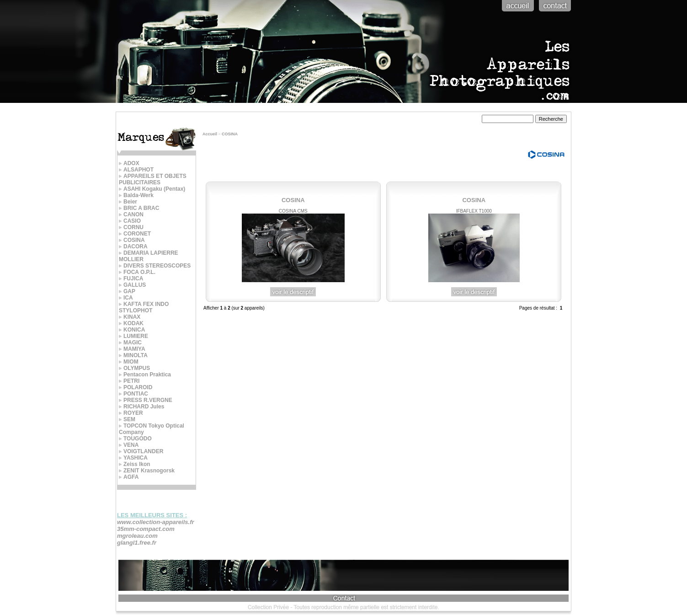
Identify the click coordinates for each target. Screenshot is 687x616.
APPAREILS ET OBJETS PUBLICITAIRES (153, 179)
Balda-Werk (136, 195)
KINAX (130, 317)
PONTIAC (133, 394)
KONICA (132, 330)
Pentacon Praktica (145, 375)
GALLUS (132, 285)
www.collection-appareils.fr (156, 522)
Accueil (210, 134)
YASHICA (133, 458)
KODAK (131, 323)
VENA (129, 445)
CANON (131, 214)
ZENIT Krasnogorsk (147, 471)
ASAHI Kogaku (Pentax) (152, 189)
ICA (126, 298)
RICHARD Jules (141, 407)
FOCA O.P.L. (137, 272)
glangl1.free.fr (137, 543)
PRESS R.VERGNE (146, 400)
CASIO (130, 221)
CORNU (131, 227)
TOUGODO (135, 439)
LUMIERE (133, 336)
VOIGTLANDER (141, 451)
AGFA (129, 477)
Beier (128, 202)
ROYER (131, 413)
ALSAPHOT (136, 170)
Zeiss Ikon (135, 464)
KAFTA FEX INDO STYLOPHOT (144, 307)
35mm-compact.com (146, 529)
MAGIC (130, 343)
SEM (127, 419)
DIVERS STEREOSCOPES (155, 266)
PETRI (129, 381)
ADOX (129, 163)
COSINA (230, 134)
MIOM (129, 362)
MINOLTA (133, 355)
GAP (127, 291)
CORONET (135, 234)
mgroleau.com (137, 536)
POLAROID (136, 387)
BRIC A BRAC (139, 208)
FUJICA (131, 279)
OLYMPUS (134, 368)
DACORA (133, 246)
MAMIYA (132, 349)
